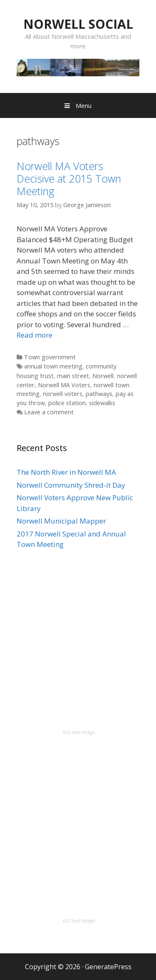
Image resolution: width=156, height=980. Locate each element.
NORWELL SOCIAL (78, 24)
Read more (35, 335)
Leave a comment (49, 412)
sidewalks (102, 403)
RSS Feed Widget (79, 732)
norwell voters (63, 394)
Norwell (103, 376)
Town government (50, 357)
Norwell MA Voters (64, 385)
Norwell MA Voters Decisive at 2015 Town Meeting (69, 178)
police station (67, 403)
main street (73, 376)
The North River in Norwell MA (66, 472)
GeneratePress (108, 967)
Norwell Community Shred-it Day (71, 485)
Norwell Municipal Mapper (61, 521)
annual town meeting (53, 366)
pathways (99, 394)
